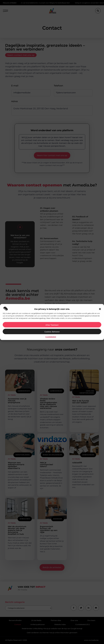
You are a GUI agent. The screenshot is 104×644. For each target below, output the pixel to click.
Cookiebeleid (51, 337)
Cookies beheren (52, 332)
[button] (100, 309)
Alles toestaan (52, 325)
